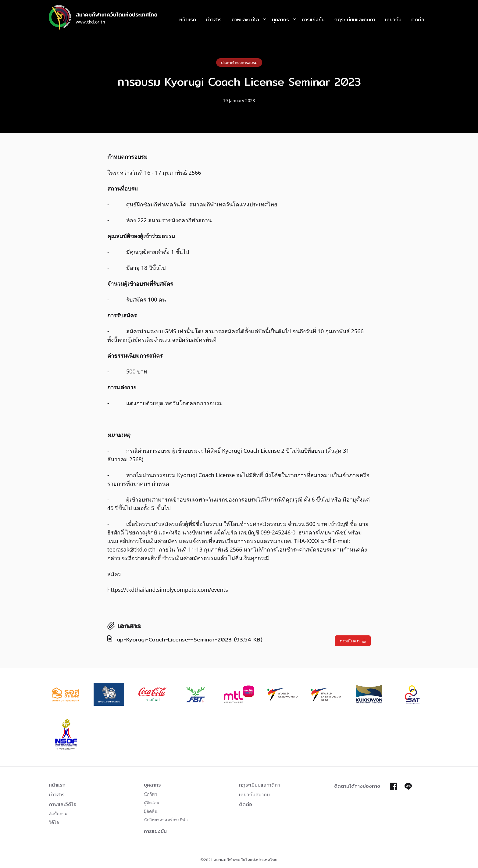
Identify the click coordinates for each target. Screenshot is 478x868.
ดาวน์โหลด (353, 641)
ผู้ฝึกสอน (152, 803)
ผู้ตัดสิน (151, 811)
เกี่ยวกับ (393, 20)
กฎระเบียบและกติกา (259, 785)
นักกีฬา (151, 794)
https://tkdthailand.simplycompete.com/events (168, 590)
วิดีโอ (54, 822)
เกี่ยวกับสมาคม (254, 795)
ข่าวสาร (214, 20)
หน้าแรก (188, 20)
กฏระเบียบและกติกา (355, 20)
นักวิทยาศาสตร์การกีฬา (166, 820)
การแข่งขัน (313, 20)
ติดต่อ (418, 20)
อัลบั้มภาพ (58, 814)
